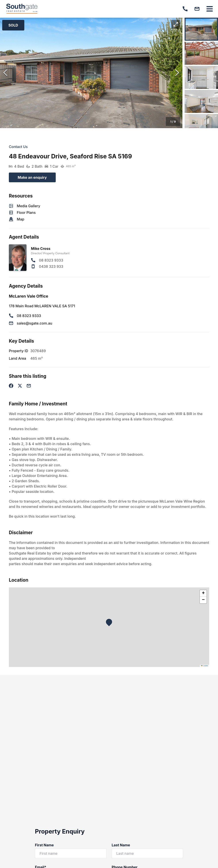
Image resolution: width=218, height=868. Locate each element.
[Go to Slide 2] (201, 53)
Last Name (121, 845)
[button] (91, 73)
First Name (44, 845)
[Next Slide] (177, 73)
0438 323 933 (51, 266)
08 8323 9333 (51, 260)
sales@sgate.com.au (34, 323)
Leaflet (205, 666)
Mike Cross (41, 249)
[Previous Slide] (5, 73)
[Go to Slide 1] (201, 29)
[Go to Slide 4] (201, 101)
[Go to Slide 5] (201, 125)
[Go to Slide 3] (201, 77)
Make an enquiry (32, 177)
